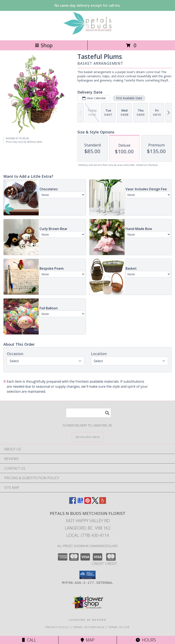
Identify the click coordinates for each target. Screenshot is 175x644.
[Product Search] (88, 413)
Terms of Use (119, 627)
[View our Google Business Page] (80, 502)
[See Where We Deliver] (88, 437)
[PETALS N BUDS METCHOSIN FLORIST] (88, 34)
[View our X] (95, 502)
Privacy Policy (57, 627)
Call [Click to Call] (29, 640)
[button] (87, 575)
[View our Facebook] (73, 502)
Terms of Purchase (89, 627)
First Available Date (129, 98)
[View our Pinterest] (88, 502)
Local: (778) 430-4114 (88, 535)
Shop (44, 45)
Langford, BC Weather (87, 620)
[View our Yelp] (103, 502)
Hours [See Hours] (146, 640)
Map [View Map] (88, 640)
